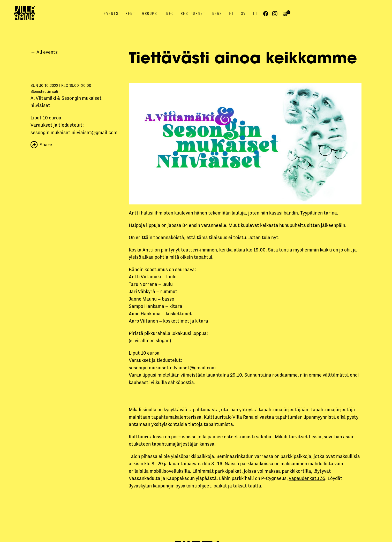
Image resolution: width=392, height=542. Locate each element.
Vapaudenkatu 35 (307, 478)
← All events (44, 52)
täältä (255, 486)
